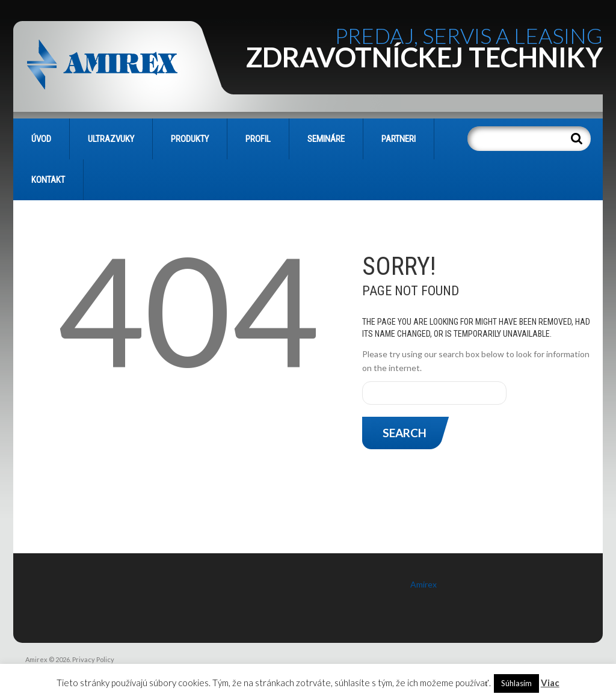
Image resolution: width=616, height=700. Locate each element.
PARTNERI (399, 139)
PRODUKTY (190, 139)
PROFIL (258, 139)
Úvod (41, 139)
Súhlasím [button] (516, 683)
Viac (550, 683)
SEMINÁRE (326, 139)
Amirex (423, 584)
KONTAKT (48, 180)
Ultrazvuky (111, 139)
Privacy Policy (93, 659)
